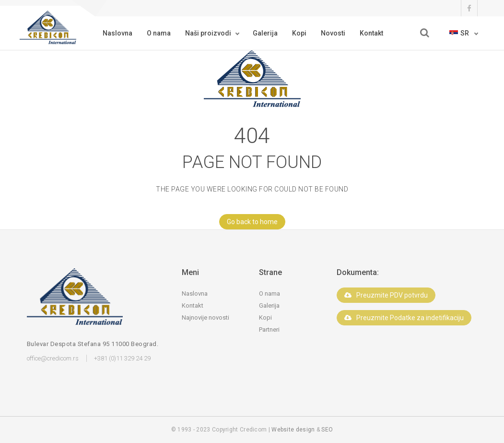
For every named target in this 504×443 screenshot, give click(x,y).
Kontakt (371, 33)
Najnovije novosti (205, 317)
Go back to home (248, 222)
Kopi (299, 33)
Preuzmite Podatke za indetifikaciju (404, 318)
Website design (293, 430)
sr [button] (460, 33)
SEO (327, 430)
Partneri (269, 329)
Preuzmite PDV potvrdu (386, 295)
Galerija (265, 33)
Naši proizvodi (208, 33)
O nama (159, 33)
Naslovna (117, 33)
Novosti (333, 33)
